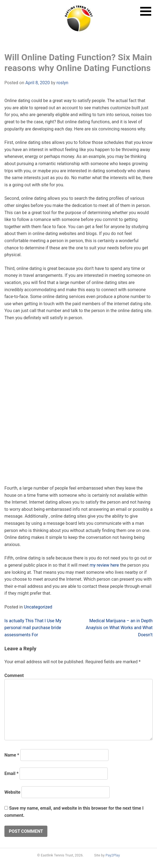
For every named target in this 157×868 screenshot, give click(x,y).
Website (12, 792)
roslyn (62, 83)
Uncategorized (38, 607)
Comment (14, 675)
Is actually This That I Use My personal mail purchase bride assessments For (33, 628)
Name (12, 755)
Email (11, 773)
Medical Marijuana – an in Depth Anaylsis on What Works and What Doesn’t (119, 628)
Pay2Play (113, 855)
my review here (104, 565)
